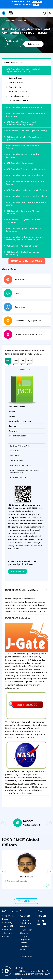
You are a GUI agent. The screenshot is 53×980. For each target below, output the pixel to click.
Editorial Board (15, 83)
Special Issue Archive (18, 96)
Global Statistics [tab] (29, 362)
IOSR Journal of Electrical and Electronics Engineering (25, 115)
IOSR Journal (11, 20)
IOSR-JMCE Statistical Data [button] (22, 590)
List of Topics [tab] (15, 362)
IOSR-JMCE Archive (17, 92)
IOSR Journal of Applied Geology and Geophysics (23, 230)
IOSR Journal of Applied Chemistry (21, 246)
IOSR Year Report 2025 (27, 261)
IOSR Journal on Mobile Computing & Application (23, 138)
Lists (36, 5)
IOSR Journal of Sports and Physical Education (22, 212)
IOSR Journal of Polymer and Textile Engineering (22, 221)
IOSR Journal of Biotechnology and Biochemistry (22, 253)
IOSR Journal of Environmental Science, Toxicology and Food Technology (24, 238)
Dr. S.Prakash (26, 877)
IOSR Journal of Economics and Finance (24, 175)
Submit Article (18, 571)
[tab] (26, 352)
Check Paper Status (17, 101)
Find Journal (12, 42)
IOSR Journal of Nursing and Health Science (26, 190)
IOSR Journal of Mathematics (19, 163)
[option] (26, 3)
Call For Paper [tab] (22, 362)
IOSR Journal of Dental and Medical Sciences (26, 196)
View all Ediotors (26, 901)
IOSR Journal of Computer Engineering (23, 107)
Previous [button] (8, 824)
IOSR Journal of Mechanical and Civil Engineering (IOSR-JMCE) (23, 70)
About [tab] (8, 361)
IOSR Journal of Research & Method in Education (23, 155)
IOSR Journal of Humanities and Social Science (23, 147)
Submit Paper (14, 78)
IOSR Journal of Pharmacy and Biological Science (24, 183)
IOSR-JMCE (22, 20)
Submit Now (37, 2)
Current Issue (14, 87)
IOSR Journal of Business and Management (26, 169)
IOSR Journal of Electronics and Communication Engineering (20, 123)
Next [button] (45, 824)
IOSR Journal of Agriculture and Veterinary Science (25, 204)
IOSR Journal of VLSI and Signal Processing (26, 131)
